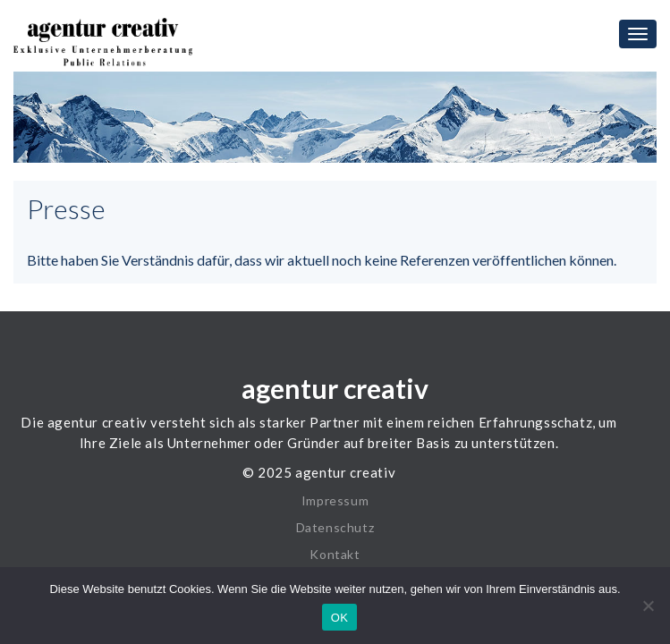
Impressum (335, 491)
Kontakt (335, 544)
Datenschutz (335, 517)
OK (339, 618)
